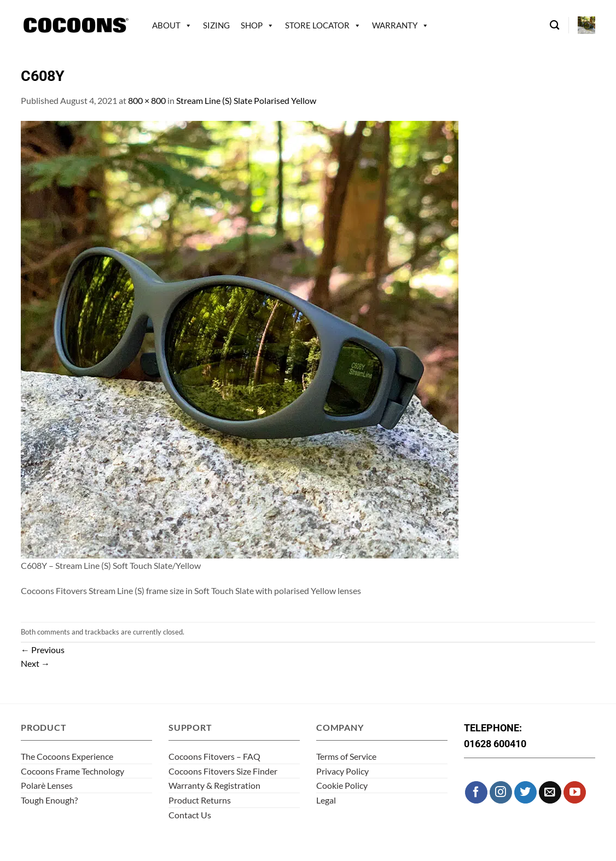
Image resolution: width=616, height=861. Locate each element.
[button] (586, 25)
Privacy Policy (342, 771)
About (166, 25)
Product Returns (200, 800)
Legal (326, 800)
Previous (43, 650)
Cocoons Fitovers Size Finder (223, 771)
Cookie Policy (342, 785)
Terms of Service (346, 756)
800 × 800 (147, 100)
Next (35, 663)
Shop (252, 25)
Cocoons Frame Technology (72, 771)
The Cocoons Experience (67, 756)
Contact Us (190, 815)
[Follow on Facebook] (476, 792)
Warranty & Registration (214, 785)
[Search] (554, 25)
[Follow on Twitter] (525, 792)
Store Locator (317, 25)
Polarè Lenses (47, 785)
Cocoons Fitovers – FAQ (214, 756)
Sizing (216, 25)
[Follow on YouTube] (575, 792)
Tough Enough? (49, 800)
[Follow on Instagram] (501, 792)
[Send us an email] (550, 792)
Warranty (395, 25)
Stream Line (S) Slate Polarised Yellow (246, 100)
